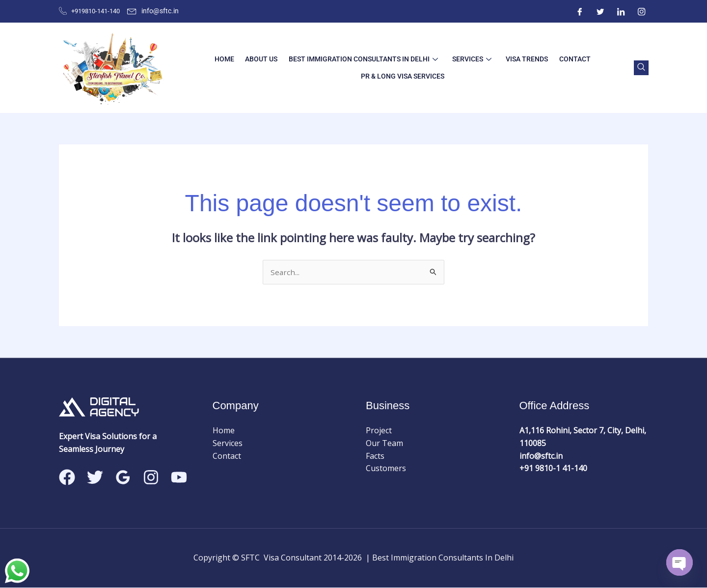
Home (232, 59)
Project (379, 431)
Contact (566, 59)
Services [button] (470, 59)
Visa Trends (521, 59)
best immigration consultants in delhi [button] (365, 59)
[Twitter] (600, 11)
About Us (266, 59)
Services (228, 444)
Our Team (384, 444)
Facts (375, 456)
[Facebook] (580, 11)
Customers (386, 469)
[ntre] (621, 11)
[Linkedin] (179, 478)
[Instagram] (642, 11)
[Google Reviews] (123, 478)
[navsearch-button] (640, 68)
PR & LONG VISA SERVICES (402, 76)
